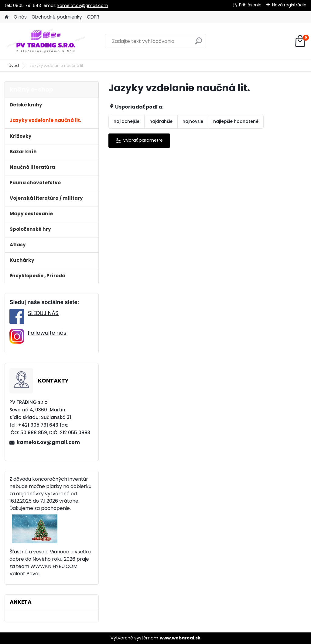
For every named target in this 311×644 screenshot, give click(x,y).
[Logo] (46, 41)
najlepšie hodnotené (236, 121)
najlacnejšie (126, 121)
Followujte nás (47, 333)
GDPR (93, 17)
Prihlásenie (250, 5)
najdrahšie (161, 121)
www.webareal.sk (180, 638)
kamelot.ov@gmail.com (83, 5)
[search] (198, 43)
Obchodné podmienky (57, 17)
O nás (20, 17)
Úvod (14, 66)
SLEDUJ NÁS (43, 313)
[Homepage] (7, 17)
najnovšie (193, 121)
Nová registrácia (289, 5)
